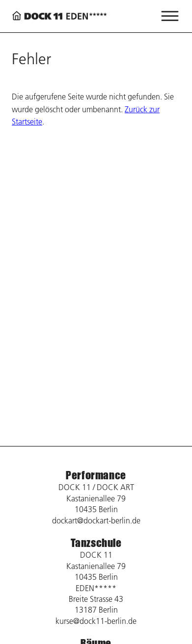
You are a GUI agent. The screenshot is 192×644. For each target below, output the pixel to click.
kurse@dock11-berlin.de (96, 621)
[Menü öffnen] (170, 16)
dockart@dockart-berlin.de (96, 520)
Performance (96, 475)
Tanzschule (96, 543)
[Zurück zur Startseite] (61, 16)
